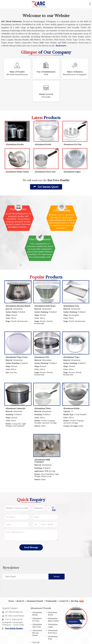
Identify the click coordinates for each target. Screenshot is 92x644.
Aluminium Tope (71, 357)
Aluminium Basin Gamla (17, 172)
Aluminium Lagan (72, 172)
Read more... (62, 46)
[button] (14, 628)
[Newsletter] (25, 577)
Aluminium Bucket (15, 144)
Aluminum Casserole (15, 408)
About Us (20, 601)
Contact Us (64, 601)
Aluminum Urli (42, 357)
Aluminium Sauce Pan (45, 172)
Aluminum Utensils (35, 601)
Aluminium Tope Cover (17, 357)
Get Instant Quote (46, 187)
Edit (54, 509)
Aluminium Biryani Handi (18, 306)
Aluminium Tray (71, 306)
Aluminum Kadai (71, 408)
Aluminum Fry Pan (72, 144)
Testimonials (51, 601)
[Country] (17, 525)
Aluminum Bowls (43, 144)
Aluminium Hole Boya (45, 306)
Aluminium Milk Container (42, 461)
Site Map (74, 601)
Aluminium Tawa (42, 408)
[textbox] (48, 508)
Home (11, 601)
